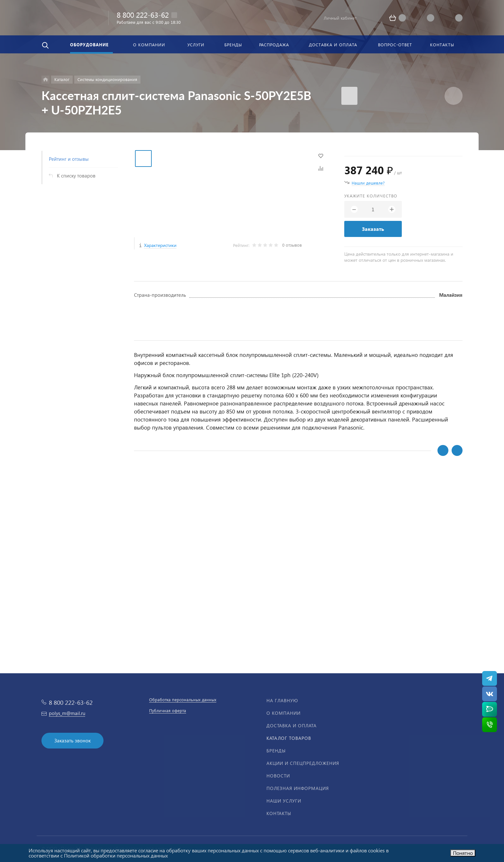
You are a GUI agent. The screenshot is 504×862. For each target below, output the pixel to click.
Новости (278, 776)
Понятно (463, 853)
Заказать (373, 229)
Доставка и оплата (292, 726)
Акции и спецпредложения (303, 763)
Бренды (276, 751)
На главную (282, 700)
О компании (283, 713)
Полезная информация (298, 788)
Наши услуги (284, 801)
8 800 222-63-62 (143, 15)
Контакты (279, 813)
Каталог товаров (289, 738)
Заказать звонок (72, 740)
